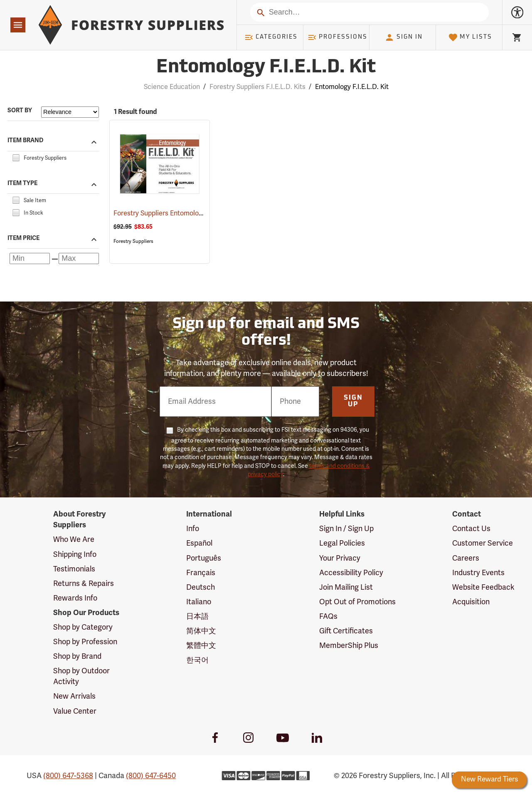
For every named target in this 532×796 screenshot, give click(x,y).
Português (204, 558)
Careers (466, 558)
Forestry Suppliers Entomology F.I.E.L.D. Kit (191, 213)
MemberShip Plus (349, 645)
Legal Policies (342, 543)
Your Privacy (340, 558)
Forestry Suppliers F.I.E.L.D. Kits (257, 87)
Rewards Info (75, 598)
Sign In (404, 37)
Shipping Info (75, 554)
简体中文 (201, 631)
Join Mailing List (346, 587)
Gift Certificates (346, 631)
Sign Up (353, 401)
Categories (271, 37)
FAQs (328, 616)
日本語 (197, 616)
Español (199, 543)
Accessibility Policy (351, 573)
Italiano (199, 602)
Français (201, 573)
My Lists (470, 37)
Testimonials (74, 569)
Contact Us (471, 529)
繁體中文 (201, 645)
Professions (337, 37)
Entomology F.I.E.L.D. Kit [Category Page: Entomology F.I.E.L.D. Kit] (266, 68)
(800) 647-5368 (68, 776)
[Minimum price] (30, 258)
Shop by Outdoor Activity (81, 676)
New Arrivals (74, 696)
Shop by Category (83, 627)
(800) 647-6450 (151, 776)
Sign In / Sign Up (346, 529)
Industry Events (478, 573)
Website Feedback (483, 587)
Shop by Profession (85, 642)
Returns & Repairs (84, 583)
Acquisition (471, 602)
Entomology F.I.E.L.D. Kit (352, 87)
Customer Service (483, 543)
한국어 (197, 660)
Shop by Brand (77, 656)
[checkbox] (16, 157)
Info (193, 529)
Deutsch (201, 587)
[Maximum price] (79, 258)
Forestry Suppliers (133, 241)
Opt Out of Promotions (357, 602)
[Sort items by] (70, 112)
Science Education (172, 87)
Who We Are (74, 539)
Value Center (75, 711)
